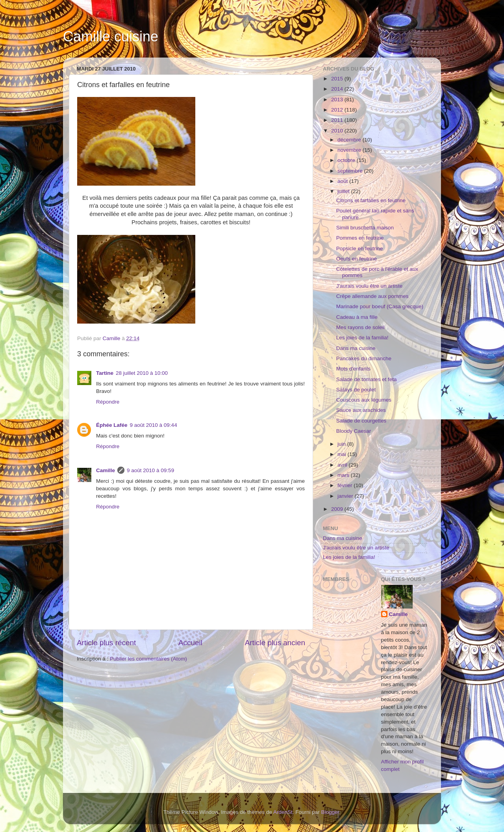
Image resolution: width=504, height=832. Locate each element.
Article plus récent (106, 643)
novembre (350, 150)
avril (343, 465)
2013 (338, 100)
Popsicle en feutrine (360, 248)
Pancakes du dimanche (364, 358)
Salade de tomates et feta (367, 379)
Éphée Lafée (112, 425)
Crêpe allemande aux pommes (372, 296)
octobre (347, 160)
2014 (338, 89)
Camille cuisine (111, 36)
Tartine (105, 373)
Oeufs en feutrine (357, 259)
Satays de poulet (356, 390)
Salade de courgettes (361, 421)
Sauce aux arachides (361, 410)
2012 (338, 110)
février (346, 485)
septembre (351, 171)
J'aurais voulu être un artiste (369, 286)
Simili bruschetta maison (365, 228)
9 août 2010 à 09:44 (154, 425)
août (343, 181)
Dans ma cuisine (356, 348)
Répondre (108, 402)
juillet (344, 191)
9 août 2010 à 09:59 (150, 470)
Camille (106, 470)
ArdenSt (283, 812)
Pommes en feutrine (360, 238)
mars (344, 475)
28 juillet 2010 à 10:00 (142, 373)
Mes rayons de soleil (360, 327)
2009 (338, 509)
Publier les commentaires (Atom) (148, 659)
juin (342, 444)
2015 (338, 79)
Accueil (190, 643)
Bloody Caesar (354, 431)
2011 (338, 120)
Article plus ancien (275, 643)
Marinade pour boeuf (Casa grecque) (380, 306)
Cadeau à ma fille (357, 317)
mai (343, 454)
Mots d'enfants (353, 369)
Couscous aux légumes (364, 400)
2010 (338, 131)
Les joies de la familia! (362, 338)
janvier (346, 496)
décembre (350, 140)
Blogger (330, 812)
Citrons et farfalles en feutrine (371, 200)
